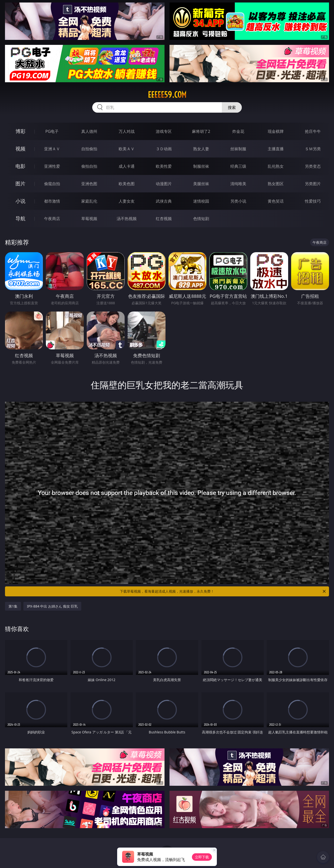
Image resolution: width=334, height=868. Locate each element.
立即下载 (202, 857)
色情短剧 (201, 219)
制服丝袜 (201, 166)
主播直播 (276, 149)
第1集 (13, 606)
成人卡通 (127, 166)
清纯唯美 (238, 184)
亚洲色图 (89, 184)
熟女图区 (276, 184)
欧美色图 (127, 184)
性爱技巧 (313, 201)
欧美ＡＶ (127, 149)
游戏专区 (164, 131)
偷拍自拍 (89, 166)
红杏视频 (164, 219)
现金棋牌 (276, 131)
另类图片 (313, 184)
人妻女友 (127, 201)
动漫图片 (164, 184)
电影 (20, 166)
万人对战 (127, 131)
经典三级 (238, 166)
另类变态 (313, 166)
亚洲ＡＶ (52, 149)
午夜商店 (52, 219)
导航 (20, 218)
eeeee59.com (167, 95)
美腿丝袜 (201, 184)
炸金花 (238, 131)
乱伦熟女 (276, 166)
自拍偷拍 (89, 149)
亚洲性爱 (52, 166)
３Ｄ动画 (164, 149)
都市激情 (52, 201)
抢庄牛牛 (313, 131)
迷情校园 (201, 201)
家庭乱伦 (89, 201)
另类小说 (238, 201)
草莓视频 (89, 219)
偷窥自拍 (52, 184)
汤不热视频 (127, 219)
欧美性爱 (164, 166)
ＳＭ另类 (313, 149)
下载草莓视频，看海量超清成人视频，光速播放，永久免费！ (223, 591)
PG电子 (52, 131)
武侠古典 (164, 201)
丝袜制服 (238, 149)
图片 (20, 184)
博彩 (20, 131)
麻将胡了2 (201, 131)
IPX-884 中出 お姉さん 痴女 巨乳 (52, 606)
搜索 (232, 107)
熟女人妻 (201, 149)
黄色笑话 (276, 201)
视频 (20, 149)
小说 (20, 201)
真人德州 (89, 131)
